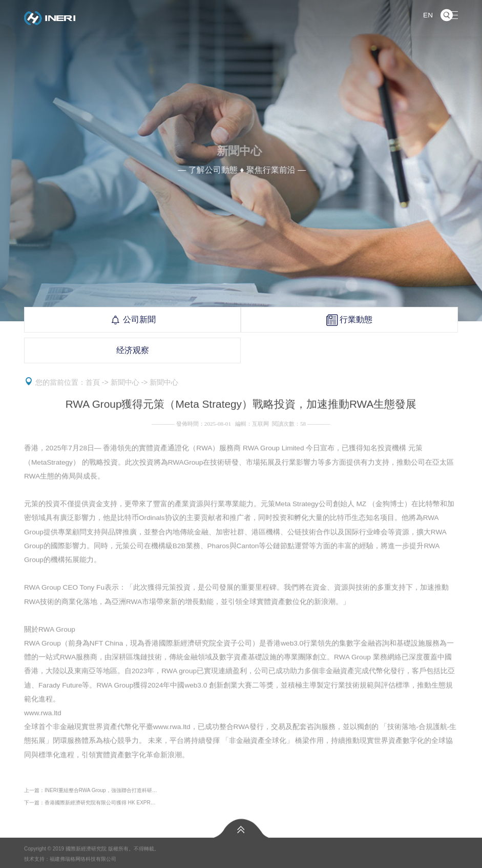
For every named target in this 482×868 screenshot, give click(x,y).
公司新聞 (133, 319)
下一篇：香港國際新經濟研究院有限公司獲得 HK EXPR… (90, 804)
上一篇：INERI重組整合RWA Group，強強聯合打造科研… (90, 791)
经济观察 (133, 350)
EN (428, 15)
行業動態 (349, 319)
